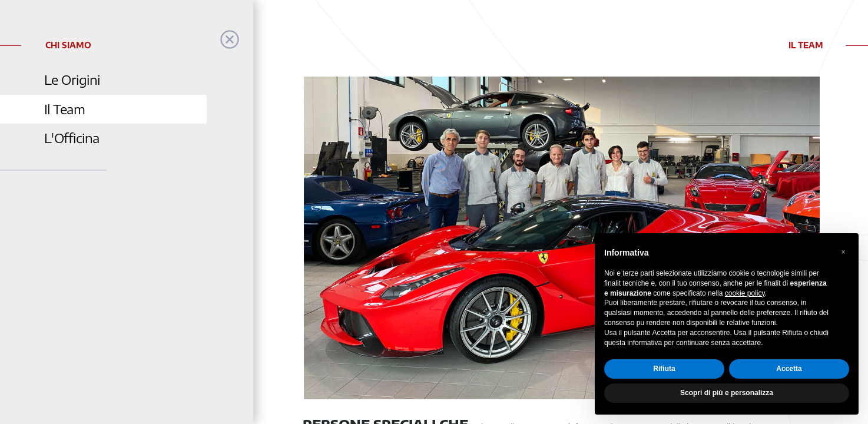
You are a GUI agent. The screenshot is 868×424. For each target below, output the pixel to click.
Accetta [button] (789, 369)
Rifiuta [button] (664, 369)
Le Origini (72, 80)
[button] (843, 252)
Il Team (64, 109)
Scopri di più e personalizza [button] (727, 393)
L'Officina (72, 138)
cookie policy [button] (745, 293)
